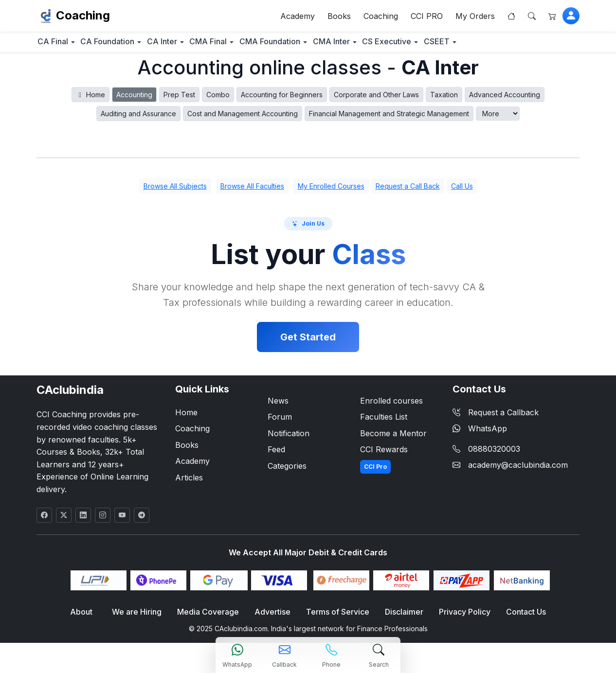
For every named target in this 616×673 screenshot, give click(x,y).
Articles (189, 482)
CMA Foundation (324, 45)
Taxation (444, 99)
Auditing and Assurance (138, 118)
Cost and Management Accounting (243, 118)
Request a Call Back (408, 190)
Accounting (134, 99)
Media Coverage (210, 617)
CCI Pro (375, 471)
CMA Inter (397, 45)
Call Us (462, 190)
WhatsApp (480, 433)
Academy (298, 18)
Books (339, 18)
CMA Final (250, 45)
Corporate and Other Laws (376, 99)
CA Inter (192, 45)
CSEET (526, 45)
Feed (276, 454)
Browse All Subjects (175, 190)
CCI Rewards (384, 454)
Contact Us (520, 617)
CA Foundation (126, 45)
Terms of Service (335, 617)
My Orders (475, 18)
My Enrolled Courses (331, 190)
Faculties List (384, 421)
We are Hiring (141, 617)
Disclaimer (400, 617)
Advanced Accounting (505, 99)
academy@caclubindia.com (518, 470)
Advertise (272, 617)
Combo (218, 99)
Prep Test (179, 99)
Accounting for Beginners (282, 99)
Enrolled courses (391, 405)
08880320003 (494, 453)
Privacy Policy (460, 617)
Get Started (308, 341)
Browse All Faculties (252, 190)
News (278, 405)
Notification (289, 438)
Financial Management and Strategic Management (389, 118)
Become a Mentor (393, 438)
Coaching (83, 17)
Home (91, 99)
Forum (280, 421)
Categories (287, 470)
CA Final (59, 45)
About (87, 617)
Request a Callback (496, 417)
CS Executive (464, 45)
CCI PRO (427, 18)
